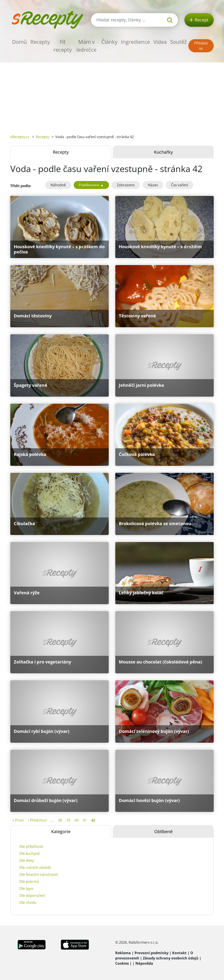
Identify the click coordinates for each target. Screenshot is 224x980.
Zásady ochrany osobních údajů (171, 958)
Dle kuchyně (30, 853)
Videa (160, 42)
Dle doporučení (32, 896)
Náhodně (58, 185)
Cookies (122, 963)
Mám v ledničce (86, 46)
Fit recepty (63, 46)
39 (68, 820)
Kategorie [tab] (61, 831)
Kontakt (179, 953)
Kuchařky (163, 152)
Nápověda (144, 963)
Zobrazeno (126, 185)
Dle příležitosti (31, 846)
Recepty (40, 42)
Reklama (123, 953)
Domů (19, 42)
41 (85, 820)
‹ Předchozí (37, 820)
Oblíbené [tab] (163, 831)
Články (109, 42)
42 (93, 820)
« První (18, 820)
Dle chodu (28, 903)
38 (60, 820)
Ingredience (135, 42)
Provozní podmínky (151, 953)
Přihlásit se (201, 46)
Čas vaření (180, 185)
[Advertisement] (112, 95)
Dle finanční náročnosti (39, 874)
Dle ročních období (35, 867)
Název (153, 185)
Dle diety (27, 860)
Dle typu (26, 889)
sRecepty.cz (20, 137)
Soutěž (178, 42)
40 (77, 820)
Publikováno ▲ (91, 185)
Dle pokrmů (29, 881)
